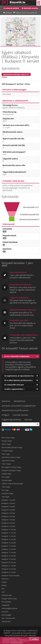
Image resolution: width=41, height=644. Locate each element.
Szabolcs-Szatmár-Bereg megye (12, 484)
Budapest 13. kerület (9, 539)
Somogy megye (7, 480)
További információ (17, 642)
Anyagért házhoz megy (9, 599)
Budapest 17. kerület (9, 553)
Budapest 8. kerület (8, 523)
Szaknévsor (6, 401)
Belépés (9, 13)
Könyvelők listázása (31, 8)
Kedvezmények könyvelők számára (15, 410)
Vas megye (5, 490)
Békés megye (6, 444)
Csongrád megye (7, 451)
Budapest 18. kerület (9, 556)
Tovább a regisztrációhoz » (14, 389)
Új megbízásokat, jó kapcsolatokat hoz (19, 376)
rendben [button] (34, 639)
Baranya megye (7, 441)
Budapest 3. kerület (8, 507)
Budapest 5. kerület (8, 513)
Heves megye (6, 464)
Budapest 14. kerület (9, 543)
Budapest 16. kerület (9, 549)
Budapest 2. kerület (8, 503)
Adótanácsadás (7, 595)
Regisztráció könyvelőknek (26, 13)
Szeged (4, 582)
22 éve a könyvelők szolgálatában (17, 356)
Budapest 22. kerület (9, 569)
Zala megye (5, 497)
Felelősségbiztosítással (9, 608)
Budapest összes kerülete (11, 576)
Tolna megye (6, 487)
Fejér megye (6, 454)
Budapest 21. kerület (9, 566)
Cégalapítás (6, 605)
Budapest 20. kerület (9, 562)
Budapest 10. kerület (9, 530)
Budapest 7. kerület (8, 520)
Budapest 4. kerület (8, 510)
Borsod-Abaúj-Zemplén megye (12, 447)
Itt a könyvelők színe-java (14, 385)
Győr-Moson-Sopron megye (11, 457)
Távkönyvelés (6, 622)
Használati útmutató (20, 415)
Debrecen (5, 579)
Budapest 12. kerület (9, 536)
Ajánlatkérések (19, 401)
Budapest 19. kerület (9, 559)
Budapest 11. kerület (9, 533)
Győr (3, 592)
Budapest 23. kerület (9, 572)
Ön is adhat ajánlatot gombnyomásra (18, 380)
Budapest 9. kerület (8, 526)
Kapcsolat (28, 420)
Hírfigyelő (6, 415)
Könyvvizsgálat (6, 615)
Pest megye (6, 477)
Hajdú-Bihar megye (8, 461)
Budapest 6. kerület (8, 516)
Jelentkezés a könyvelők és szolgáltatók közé (19, 406)
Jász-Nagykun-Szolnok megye (11, 467)
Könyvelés (5, 612)
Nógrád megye (7, 474)
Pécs (3, 589)
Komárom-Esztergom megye (11, 470)
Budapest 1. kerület (8, 500)
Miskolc (4, 585)
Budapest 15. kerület (9, 546)
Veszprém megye (7, 493)
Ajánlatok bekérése (12, 8)
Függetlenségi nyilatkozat (11, 420)
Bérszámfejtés (7, 602)
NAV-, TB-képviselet (8, 618)
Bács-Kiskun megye (8, 438)
